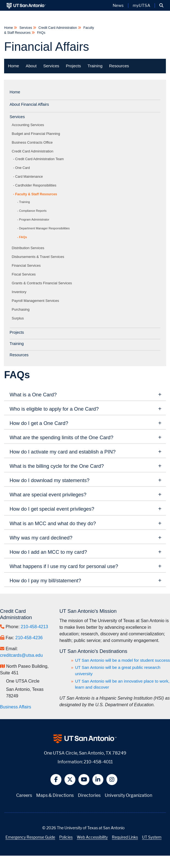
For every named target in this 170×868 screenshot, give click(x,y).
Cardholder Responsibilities (36, 185)
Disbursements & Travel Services (39, 257)
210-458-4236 (29, 638)
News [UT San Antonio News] (118, 5)
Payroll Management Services (36, 301)
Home (9, 28)
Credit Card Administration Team (39, 159)
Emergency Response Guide (30, 837)
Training (95, 66)
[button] (161, 5)
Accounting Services (29, 125)
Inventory (20, 292)
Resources (119, 66)
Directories (89, 795)
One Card (22, 168)
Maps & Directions (55, 795)
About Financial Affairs (29, 104)
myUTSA (141, 5)
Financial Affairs (47, 47)
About (31, 66)
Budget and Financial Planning (37, 134)
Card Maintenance (29, 177)
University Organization (128, 795)
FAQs (41, 33)
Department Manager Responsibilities (44, 228)
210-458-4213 (35, 627)
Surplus (19, 318)
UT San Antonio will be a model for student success (123, 660)
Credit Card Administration (58, 28)
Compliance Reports (33, 211)
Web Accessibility (92, 837)
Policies (66, 837)
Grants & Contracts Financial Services (43, 283)
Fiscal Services (25, 274)
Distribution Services (29, 248)
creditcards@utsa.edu (21, 655)
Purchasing (22, 309)
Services (26, 28)
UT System (152, 837)
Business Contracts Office (33, 142)
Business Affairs (16, 707)
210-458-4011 (98, 762)
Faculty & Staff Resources (36, 194)
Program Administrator (34, 219)
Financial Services (27, 265)
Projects (73, 66)
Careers (24, 795)
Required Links (125, 837)
